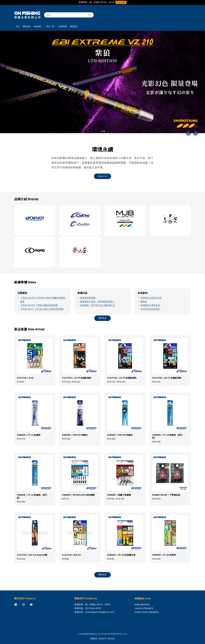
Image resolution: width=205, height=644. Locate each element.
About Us (102, 176)
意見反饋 (121, 2)
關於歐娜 (27, 26)
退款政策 (111, 639)
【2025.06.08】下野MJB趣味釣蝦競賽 (39, 305)
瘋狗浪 (144, 302)
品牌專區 (37, 26)
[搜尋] (90, 15)
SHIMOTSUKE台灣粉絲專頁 (147, 612)
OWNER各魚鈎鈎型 (150, 309)
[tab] (101, 131)
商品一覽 (50, 26)
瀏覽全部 (102, 575)
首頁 (18, 26)
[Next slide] (195, 133)
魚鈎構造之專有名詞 (150, 305)
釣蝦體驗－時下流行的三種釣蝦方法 (98, 305)
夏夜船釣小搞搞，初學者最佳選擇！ (98, 302)
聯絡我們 (74, 26)
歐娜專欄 (63, 26)
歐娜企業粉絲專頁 (142, 605)
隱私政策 (103, 639)
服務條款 (94, 639)
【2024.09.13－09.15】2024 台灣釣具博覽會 (42, 309)
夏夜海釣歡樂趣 (88, 298)
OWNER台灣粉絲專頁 (144, 608)
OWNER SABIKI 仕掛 (151, 298)
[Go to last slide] (188, 133)
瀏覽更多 (102, 318)
